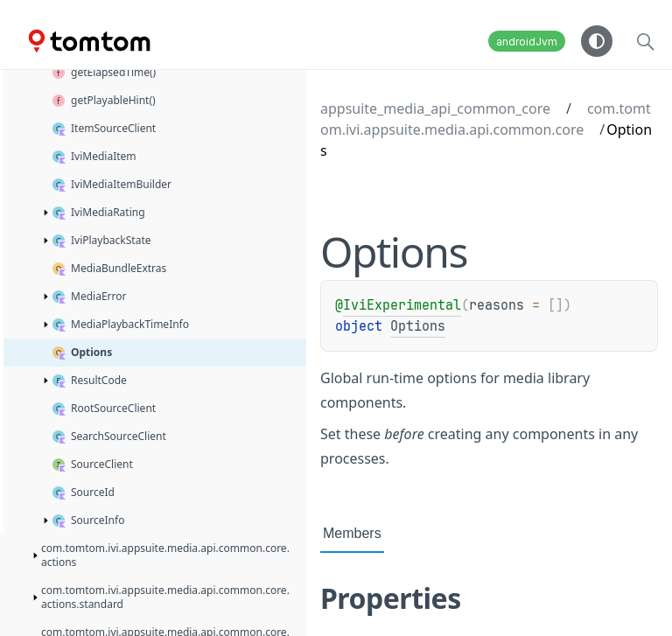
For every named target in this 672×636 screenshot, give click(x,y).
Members (352, 533)
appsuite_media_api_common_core (435, 108)
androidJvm (527, 42)
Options (418, 326)
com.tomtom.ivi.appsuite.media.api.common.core (486, 119)
